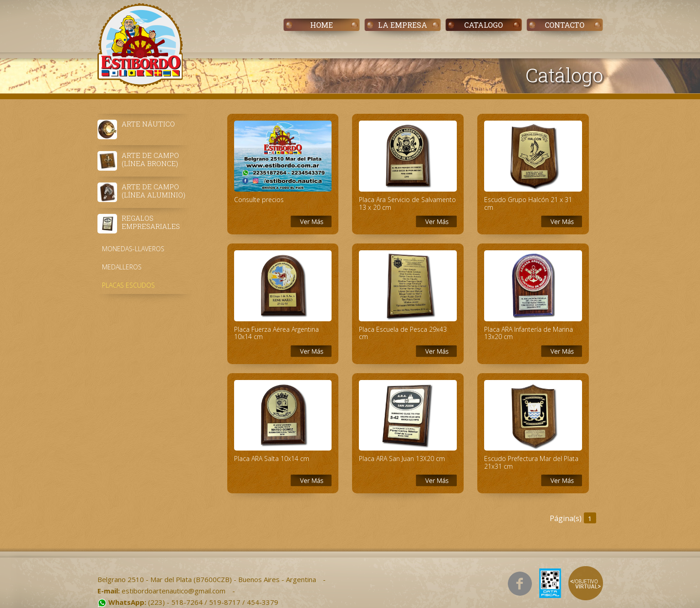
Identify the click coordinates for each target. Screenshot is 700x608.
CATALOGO (483, 25)
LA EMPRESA (403, 25)
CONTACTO (565, 25)
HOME (322, 25)
